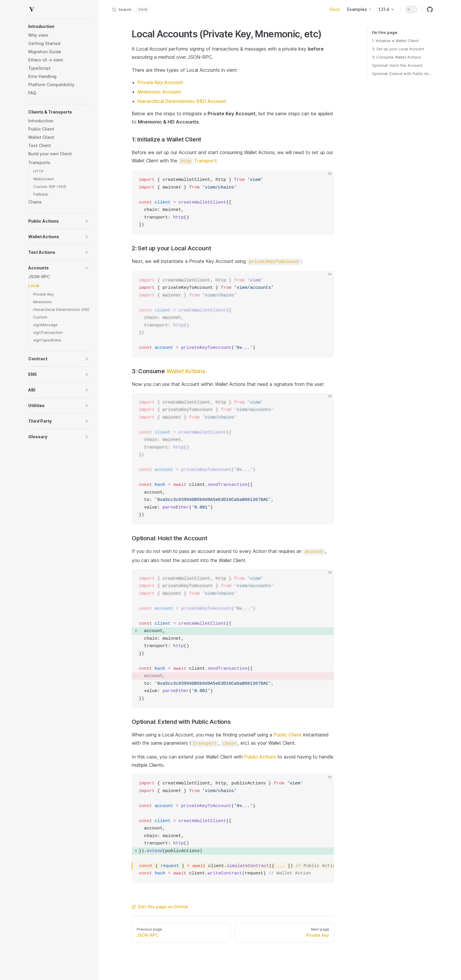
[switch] (411, 9)
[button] (59, 26)
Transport (197, 161)
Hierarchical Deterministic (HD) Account (182, 101)
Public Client (288, 735)
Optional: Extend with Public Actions (402, 74)
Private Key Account (160, 82)
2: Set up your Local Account (398, 49)
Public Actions (260, 757)
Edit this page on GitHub (160, 907)
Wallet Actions (186, 371)
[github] (430, 9)
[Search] (131, 9)
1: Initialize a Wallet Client (395, 41)
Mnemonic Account (159, 92)
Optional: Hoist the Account (397, 65)
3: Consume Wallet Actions (396, 57)
